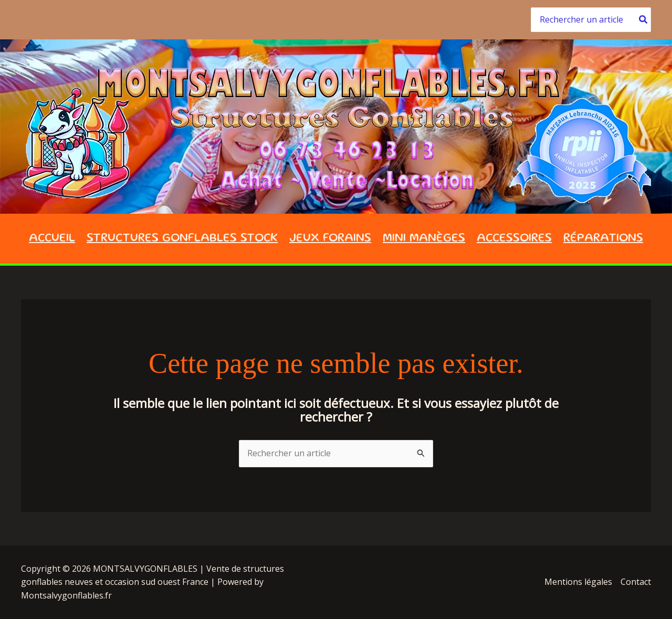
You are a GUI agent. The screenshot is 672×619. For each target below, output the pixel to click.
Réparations (603, 239)
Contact (636, 582)
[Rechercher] (644, 20)
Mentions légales (578, 582)
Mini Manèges (424, 239)
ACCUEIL (52, 239)
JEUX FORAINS (330, 239)
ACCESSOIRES (514, 239)
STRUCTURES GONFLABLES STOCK (182, 239)
